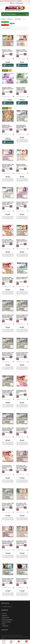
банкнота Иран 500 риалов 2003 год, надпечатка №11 (8, 354)
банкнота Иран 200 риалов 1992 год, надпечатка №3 (8, 580)
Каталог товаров (9, 14)
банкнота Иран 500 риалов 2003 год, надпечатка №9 (8, 392)
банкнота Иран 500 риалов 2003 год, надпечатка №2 (8, 505)
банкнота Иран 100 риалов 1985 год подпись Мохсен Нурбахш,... (22, 204)
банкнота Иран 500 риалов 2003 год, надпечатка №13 (8, 316)
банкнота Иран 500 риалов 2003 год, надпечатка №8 (8, 429)
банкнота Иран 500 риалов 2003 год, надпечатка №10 (22, 354)
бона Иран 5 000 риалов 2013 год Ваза (21, 392)
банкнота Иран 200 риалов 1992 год (22, 278)
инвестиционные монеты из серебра (11, 1)
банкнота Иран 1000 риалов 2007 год (7, 51)
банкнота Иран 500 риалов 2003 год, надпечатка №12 (22, 316)
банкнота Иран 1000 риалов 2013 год (22, 166)
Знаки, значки (6, 617)
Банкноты (5, 615)
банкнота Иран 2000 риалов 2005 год (22, 51)
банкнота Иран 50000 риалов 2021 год (8, 89)
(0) (6, 59)
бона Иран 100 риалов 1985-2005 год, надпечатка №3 (22, 468)
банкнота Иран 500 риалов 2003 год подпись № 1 (8, 203)
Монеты (4, 613)
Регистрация (20, 3)
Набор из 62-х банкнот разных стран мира (7, 127)
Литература (5, 626)
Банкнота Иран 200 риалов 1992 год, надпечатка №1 (22, 580)
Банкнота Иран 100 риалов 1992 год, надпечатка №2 (8, 542)
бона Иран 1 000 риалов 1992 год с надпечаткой (22, 505)
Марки (4, 624)
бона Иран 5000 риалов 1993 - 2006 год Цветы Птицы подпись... (8, 242)
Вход (12, 3)
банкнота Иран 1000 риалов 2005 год (22, 241)
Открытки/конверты (7, 620)
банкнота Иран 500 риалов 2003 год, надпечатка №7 (22, 429)
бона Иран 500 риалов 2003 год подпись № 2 (21, 127)
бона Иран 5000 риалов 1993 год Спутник (7, 467)
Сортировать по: (7, 28)
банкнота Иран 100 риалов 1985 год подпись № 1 (8, 166)
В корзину (9, 65)
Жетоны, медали (6, 622)
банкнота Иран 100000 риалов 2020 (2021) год (21, 89)
